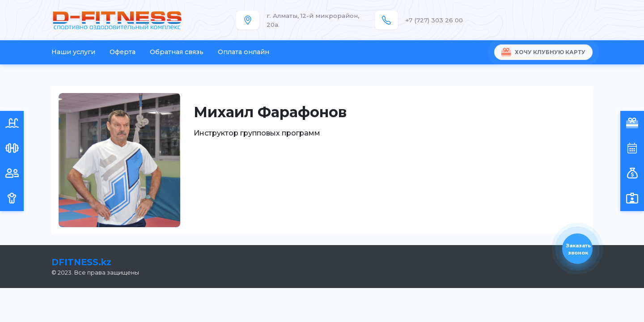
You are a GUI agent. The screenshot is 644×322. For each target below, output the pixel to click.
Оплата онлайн (244, 52)
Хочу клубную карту (543, 52)
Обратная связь (177, 52)
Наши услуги (73, 52)
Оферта (123, 52)
